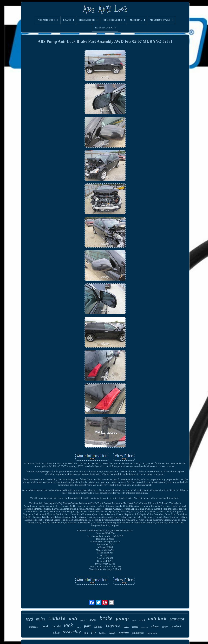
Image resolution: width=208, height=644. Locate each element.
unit (86, 633)
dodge (93, 620)
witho (56, 633)
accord (142, 620)
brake (106, 618)
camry (165, 627)
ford (29, 619)
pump (122, 618)
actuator (177, 619)
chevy (155, 626)
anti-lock (157, 619)
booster (83, 620)
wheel (134, 621)
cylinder (98, 627)
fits (94, 632)
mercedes (34, 627)
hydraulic (145, 627)
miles (41, 619)
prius (126, 627)
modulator (152, 633)
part (87, 626)
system (124, 632)
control (176, 626)
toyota (113, 626)
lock (68, 625)
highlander (138, 633)
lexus (112, 632)
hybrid (57, 626)
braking (102, 633)
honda (45, 626)
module (57, 619)
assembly (72, 632)
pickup (78, 627)
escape (135, 627)
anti (73, 618)
